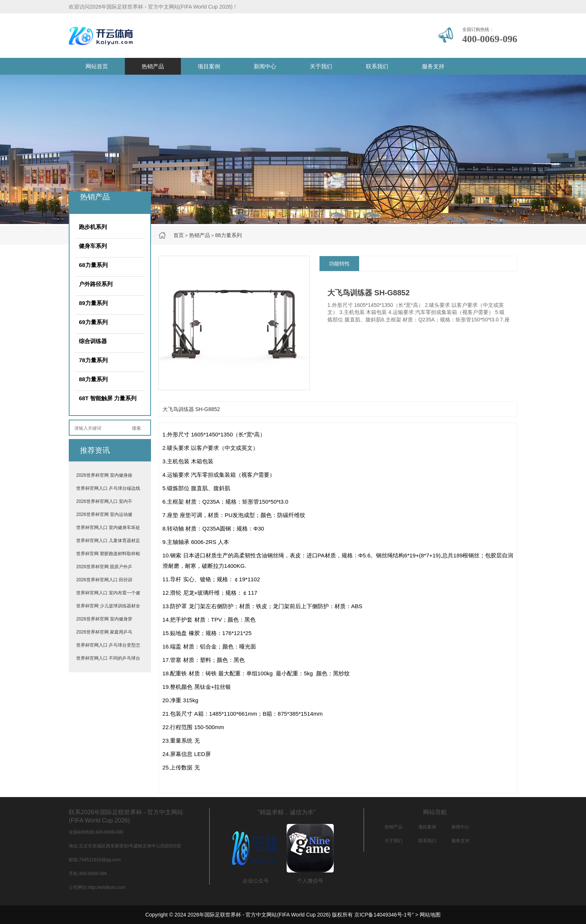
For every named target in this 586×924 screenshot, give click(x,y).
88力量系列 (228, 235)
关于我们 (321, 66)
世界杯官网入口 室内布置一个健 (108, 593)
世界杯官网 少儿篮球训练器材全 (108, 606)
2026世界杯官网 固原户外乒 (104, 567)
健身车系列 (93, 246)
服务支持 (433, 66)
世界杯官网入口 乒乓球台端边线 (108, 488)
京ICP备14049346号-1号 (383, 915)
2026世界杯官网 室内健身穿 (104, 619)
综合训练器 (93, 341)
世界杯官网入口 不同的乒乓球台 (108, 658)
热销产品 (153, 66)
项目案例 (209, 66)
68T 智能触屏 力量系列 (108, 398)
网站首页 (97, 66)
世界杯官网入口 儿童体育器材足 (108, 541)
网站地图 (430, 915)
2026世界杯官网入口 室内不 (104, 501)
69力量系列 (93, 322)
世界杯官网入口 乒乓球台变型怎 (108, 645)
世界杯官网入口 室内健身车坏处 (108, 528)
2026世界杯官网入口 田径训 (104, 580)
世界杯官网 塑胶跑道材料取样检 (108, 554)
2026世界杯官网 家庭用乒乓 (104, 632)
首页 (179, 235)
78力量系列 (93, 360)
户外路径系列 (96, 284)
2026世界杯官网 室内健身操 (104, 475)
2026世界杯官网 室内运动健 (104, 514)
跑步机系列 (93, 227)
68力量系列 (93, 265)
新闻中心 (265, 66)
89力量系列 (93, 303)
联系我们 (377, 66)
